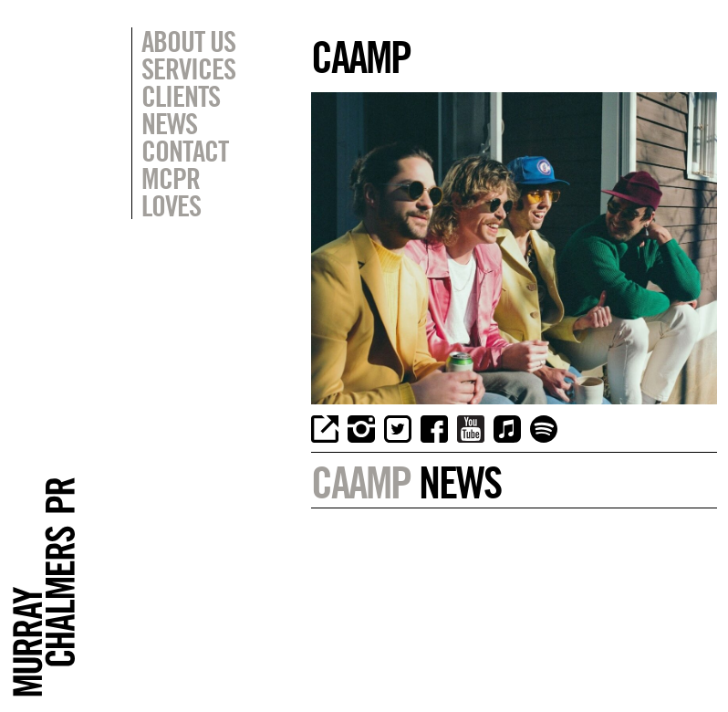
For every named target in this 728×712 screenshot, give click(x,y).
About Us (188, 41)
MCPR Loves (171, 192)
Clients (181, 96)
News (169, 123)
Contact (185, 151)
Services (188, 68)
